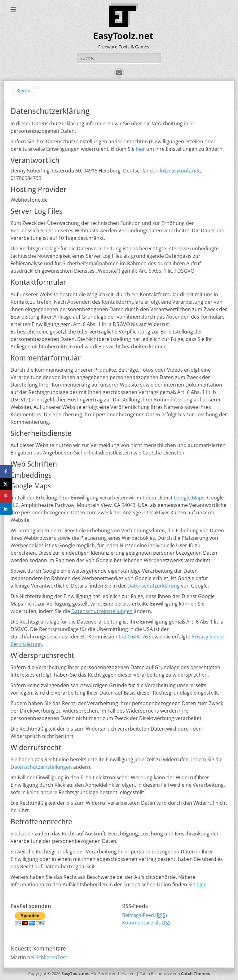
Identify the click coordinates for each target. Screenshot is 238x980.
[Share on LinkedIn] (6, 509)
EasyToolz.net (123, 36)
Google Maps (189, 498)
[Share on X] (6, 484)
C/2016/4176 (133, 637)
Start (23, 91)
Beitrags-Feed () (145, 915)
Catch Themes (195, 973)
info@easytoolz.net (178, 171)
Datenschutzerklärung (154, 586)
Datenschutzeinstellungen (102, 611)
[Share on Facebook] (6, 472)
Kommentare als (146, 923)
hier (140, 149)
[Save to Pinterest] (6, 496)
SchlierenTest (51, 957)
